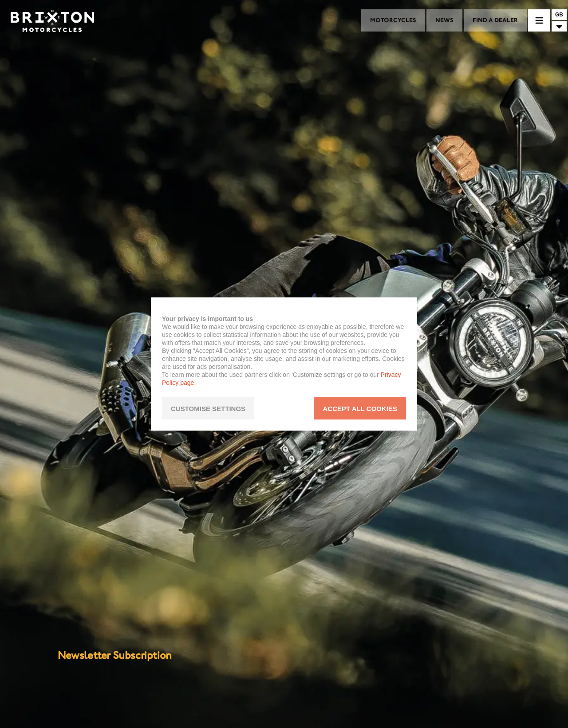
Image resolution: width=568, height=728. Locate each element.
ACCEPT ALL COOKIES (360, 409)
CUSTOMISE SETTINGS (208, 409)
